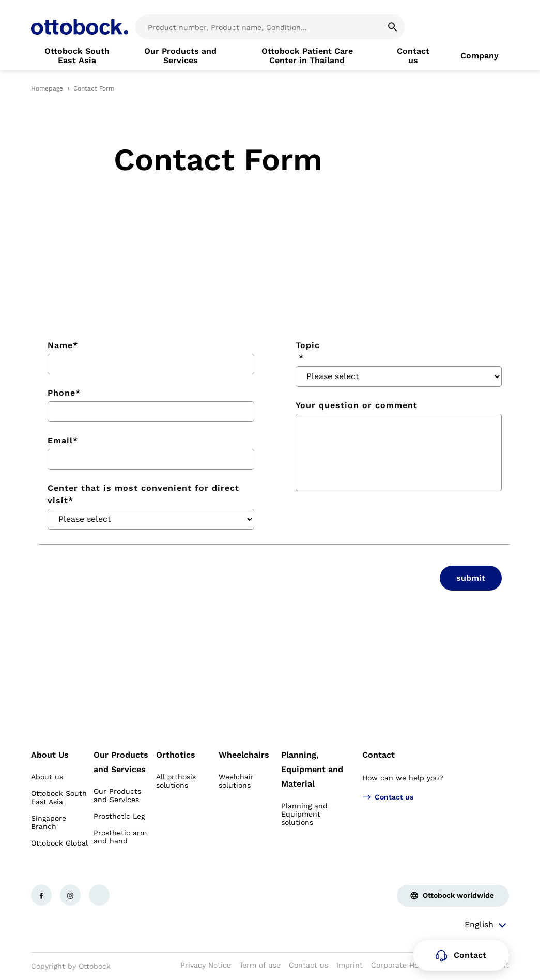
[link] (77, 56)
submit (471, 578)
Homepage (47, 88)
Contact (379, 755)
